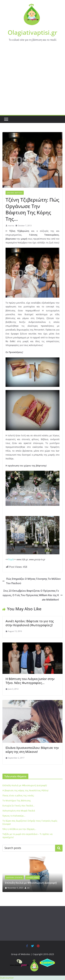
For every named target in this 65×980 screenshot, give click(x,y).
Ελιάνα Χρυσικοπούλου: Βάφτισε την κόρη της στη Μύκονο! (32, 750)
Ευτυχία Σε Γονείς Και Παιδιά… (18, 806)
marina (11, 226)
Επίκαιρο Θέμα (32, 877)
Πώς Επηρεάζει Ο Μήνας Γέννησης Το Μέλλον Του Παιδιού (32, 581)
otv (28, 888)
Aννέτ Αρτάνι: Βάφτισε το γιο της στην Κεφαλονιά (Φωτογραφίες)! (30, 623)
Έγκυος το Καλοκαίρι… (14, 816)
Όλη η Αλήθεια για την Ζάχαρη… (19, 829)
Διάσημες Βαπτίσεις (15, 193)
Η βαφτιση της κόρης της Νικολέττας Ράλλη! (25, 790)
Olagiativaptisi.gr (32, 32)
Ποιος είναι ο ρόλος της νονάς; (18, 795)
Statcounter (7, 978)
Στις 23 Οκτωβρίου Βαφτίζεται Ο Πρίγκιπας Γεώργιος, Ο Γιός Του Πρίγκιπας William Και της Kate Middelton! (33, 595)
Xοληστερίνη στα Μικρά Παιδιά (19, 811)
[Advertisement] (32, 81)
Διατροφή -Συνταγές (14, 877)
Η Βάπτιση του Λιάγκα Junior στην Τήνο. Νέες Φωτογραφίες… (30, 681)
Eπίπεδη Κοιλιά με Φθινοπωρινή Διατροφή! (25, 785)
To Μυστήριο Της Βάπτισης (17, 801)
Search (59, 848)
